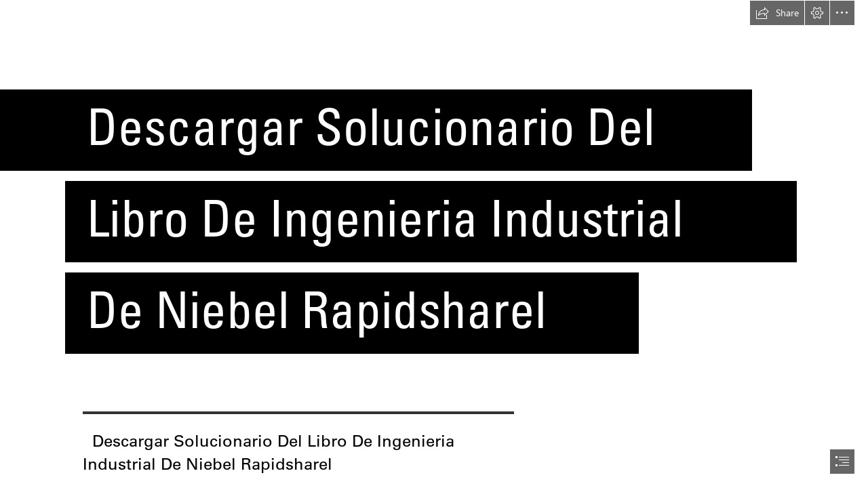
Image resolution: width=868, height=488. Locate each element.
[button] (777, 13)
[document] (434, 244)
